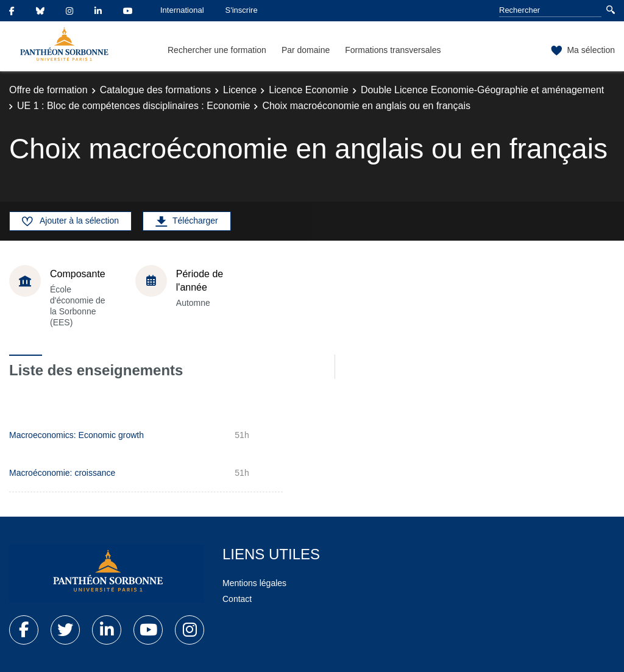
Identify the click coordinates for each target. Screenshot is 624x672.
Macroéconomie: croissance (62, 473)
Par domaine (306, 50)
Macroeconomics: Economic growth (76, 435)
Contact (237, 599)
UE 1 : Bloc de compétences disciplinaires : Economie (133, 106)
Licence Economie (309, 90)
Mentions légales (254, 583)
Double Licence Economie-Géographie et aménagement (482, 90)
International (182, 10)
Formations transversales (393, 50)
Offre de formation (48, 90)
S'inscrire (242, 10)
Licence (240, 90)
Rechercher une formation (217, 50)
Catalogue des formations (155, 90)
